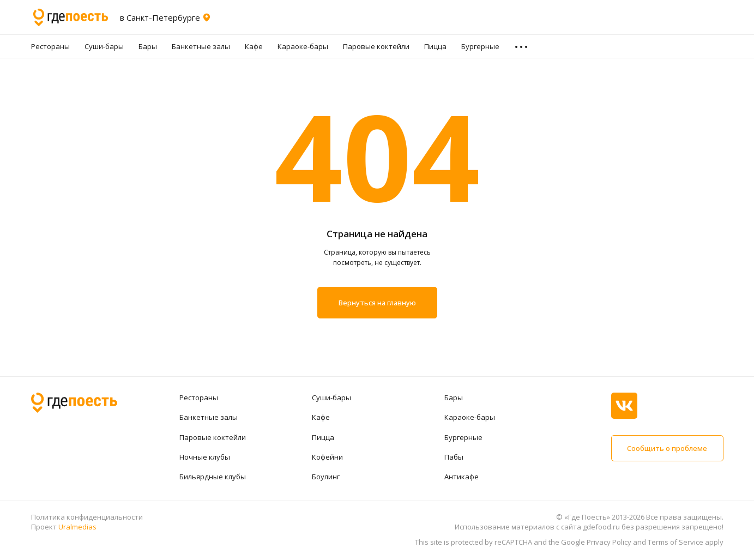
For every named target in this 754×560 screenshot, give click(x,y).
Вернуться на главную (377, 303)
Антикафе (462, 477)
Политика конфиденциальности (87, 517)
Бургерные (480, 46)
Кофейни (327, 457)
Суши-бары (104, 46)
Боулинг (326, 477)
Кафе (254, 46)
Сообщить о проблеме (667, 448)
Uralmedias (77, 527)
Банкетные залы (201, 46)
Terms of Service (675, 542)
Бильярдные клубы (213, 477)
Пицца (435, 46)
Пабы (454, 457)
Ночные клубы (205, 457)
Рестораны (50, 46)
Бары (148, 46)
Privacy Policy (609, 542)
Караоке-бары (303, 46)
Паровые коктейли (376, 46)
